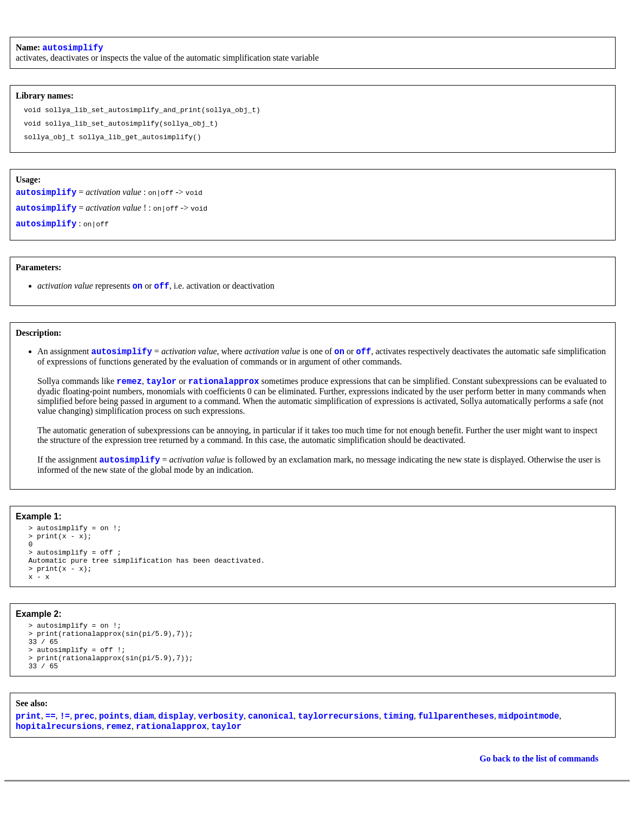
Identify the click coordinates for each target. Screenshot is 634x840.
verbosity (221, 756)
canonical (271, 756)
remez (129, 397)
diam (144, 756)
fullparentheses (456, 756)
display (176, 756)
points (114, 756)
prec (84, 756)
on (138, 298)
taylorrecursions (338, 756)
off (162, 298)
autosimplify (73, 49)
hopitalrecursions (59, 768)
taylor (161, 397)
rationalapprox (223, 397)
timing (398, 756)
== (51, 756)
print (28, 756)
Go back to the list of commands (539, 801)
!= (65, 756)
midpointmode (528, 756)
